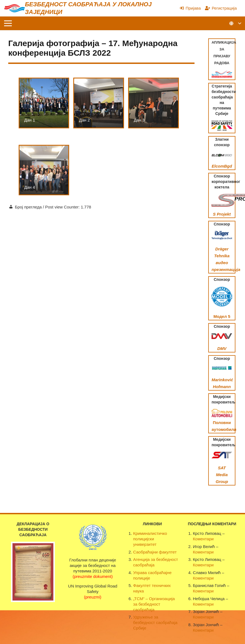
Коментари (203, 539)
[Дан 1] (44, 103)
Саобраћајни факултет (155, 552)
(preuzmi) (93, 597)
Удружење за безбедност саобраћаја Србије (155, 622)
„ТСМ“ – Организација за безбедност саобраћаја (154, 604)
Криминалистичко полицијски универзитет (150, 539)
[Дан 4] (44, 170)
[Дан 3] (154, 103)
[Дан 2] (99, 103)
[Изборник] (8, 23)
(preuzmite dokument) (93, 576)
